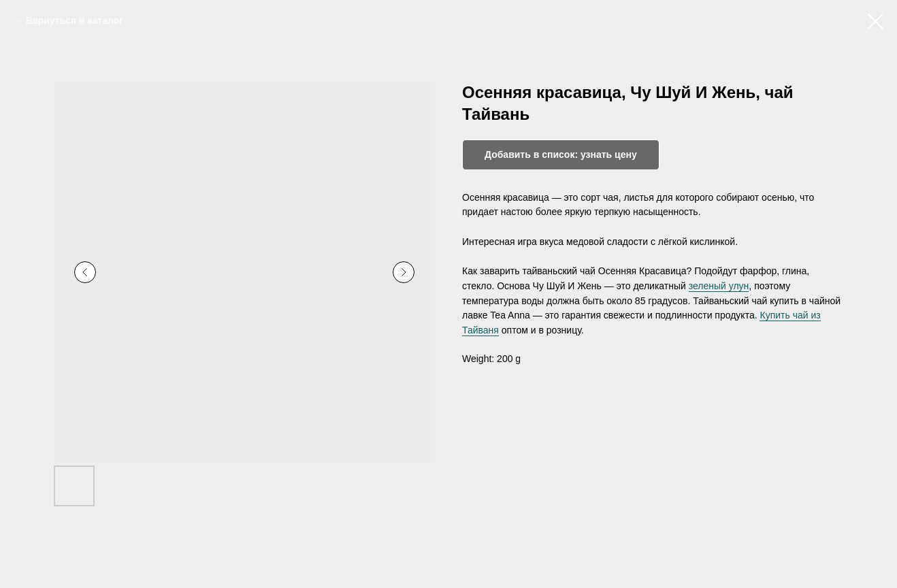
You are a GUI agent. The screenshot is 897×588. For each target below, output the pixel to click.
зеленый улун (719, 286)
